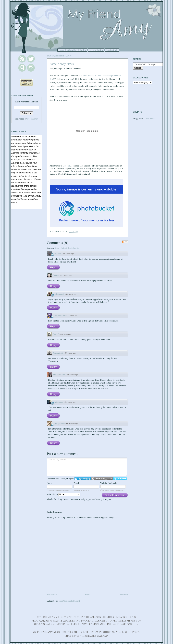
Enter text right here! (87, 467)
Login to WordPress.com (102, 479)
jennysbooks (60, 423)
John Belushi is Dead (92, 75)
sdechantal (59, 294)
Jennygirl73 (58, 353)
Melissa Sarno (59, 374)
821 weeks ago (68, 254)
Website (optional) (108, 483)
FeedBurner (33, 119)
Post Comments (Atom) (69, 601)
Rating (64, 248)
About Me (72, 50)
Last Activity (74, 248)
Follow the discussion (125, 242)
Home (62, 50)
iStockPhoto (149, 119)
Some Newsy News (62, 64)
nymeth (58, 253)
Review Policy (96, 50)
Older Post (123, 595)
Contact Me (112, 50)
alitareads (59, 402)
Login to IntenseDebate (83, 479)
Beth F (56, 334)
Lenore (56, 275)
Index (83, 50)
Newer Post (52, 595)
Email (76, 483)
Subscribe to (64, 494)
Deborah (67, 166)
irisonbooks (60, 315)
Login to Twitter (120, 479)
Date (57, 248)
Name (49, 483)
